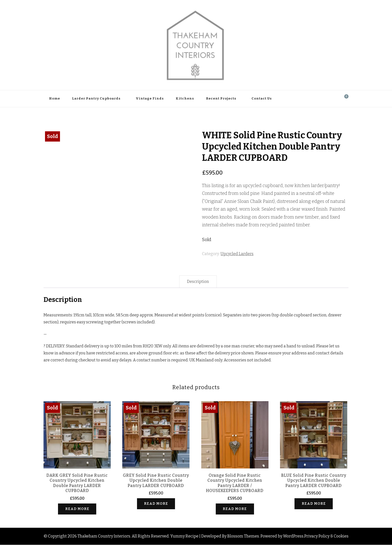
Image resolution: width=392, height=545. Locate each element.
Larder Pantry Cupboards (96, 98)
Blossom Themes (243, 536)
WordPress (293, 536)
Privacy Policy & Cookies (326, 536)
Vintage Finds (150, 98)
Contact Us (262, 98)
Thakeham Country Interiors (104, 536)
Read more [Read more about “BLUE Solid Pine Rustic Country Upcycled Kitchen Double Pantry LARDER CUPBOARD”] (314, 504)
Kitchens (185, 98)
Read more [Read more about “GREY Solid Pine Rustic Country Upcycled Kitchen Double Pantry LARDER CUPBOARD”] (156, 504)
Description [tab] (198, 282)
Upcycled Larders (237, 254)
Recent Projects (221, 98)
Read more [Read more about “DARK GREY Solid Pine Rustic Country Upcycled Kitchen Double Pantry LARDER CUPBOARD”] (77, 509)
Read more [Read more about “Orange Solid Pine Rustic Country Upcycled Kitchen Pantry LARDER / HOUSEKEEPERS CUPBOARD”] (235, 509)
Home (54, 98)
